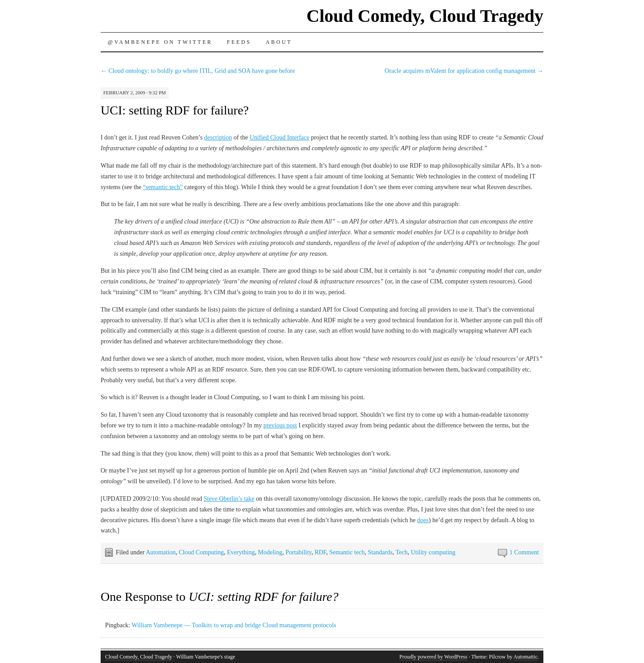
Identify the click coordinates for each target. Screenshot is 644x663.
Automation (161, 552)
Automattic (525, 657)
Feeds (239, 42)
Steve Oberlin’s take (229, 499)
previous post (280, 425)
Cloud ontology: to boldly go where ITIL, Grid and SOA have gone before (198, 71)
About (279, 42)
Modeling (270, 552)
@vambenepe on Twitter (160, 42)
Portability (298, 552)
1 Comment (524, 552)
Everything (241, 552)
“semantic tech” (163, 187)
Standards (380, 552)
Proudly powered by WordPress (433, 657)
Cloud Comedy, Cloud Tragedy (425, 16)
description (218, 137)
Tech (401, 552)
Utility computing (433, 552)
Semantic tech (347, 552)
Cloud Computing (201, 552)
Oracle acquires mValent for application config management (464, 71)
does (423, 520)
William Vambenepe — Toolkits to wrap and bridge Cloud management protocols (234, 625)
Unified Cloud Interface (280, 137)
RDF (320, 552)
